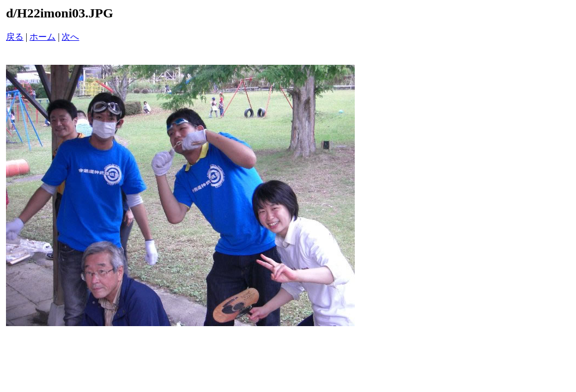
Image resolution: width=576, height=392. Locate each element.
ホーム (43, 37)
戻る (15, 37)
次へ (70, 37)
